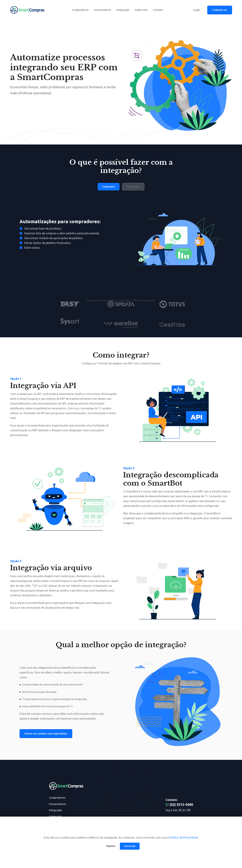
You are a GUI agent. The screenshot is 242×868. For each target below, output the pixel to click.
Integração (123, 10)
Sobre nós (141, 10)
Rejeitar (111, 846)
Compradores (80, 10)
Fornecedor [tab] (133, 187)
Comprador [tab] (109, 187)
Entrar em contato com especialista (46, 734)
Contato (158, 10)
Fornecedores (103, 10)
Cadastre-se (220, 10)
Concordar (130, 846)
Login (197, 10)
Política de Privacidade (184, 837)
